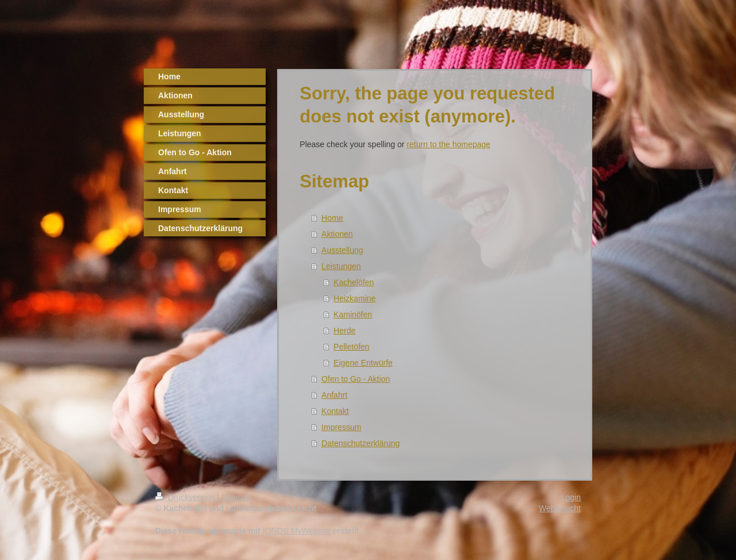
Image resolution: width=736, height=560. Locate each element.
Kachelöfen (354, 282)
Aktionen (337, 234)
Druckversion (186, 497)
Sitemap (236, 497)
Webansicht (560, 508)
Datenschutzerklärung (361, 443)
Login (571, 497)
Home (332, 218)
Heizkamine (354, 298)
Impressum (341, 427)
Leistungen (341, 266)
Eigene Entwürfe (363, 363)
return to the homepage (448, 144)
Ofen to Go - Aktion (356, 379)
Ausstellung (342, 250)
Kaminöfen (353, 314)
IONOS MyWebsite (297, 531)
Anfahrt (334, 395)
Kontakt (335, 411)
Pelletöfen (351, 347)
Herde (344, 331)
